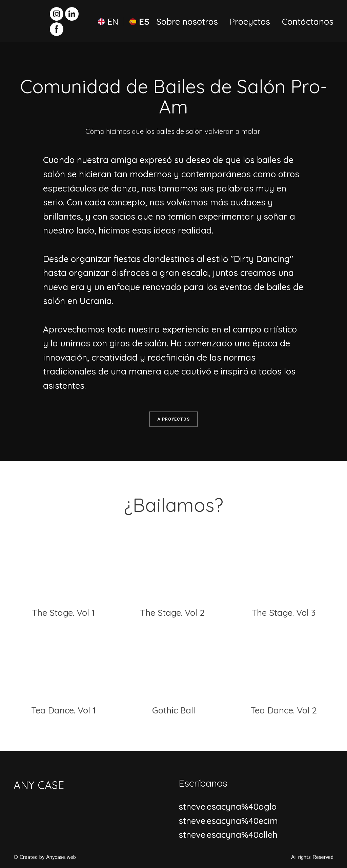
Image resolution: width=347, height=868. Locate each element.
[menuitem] (108, 22)
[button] (57, 14)
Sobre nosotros (187, 22)
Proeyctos (250, 22)
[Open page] (64, 566)
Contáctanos (308, 22)
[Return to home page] (26, 21)
